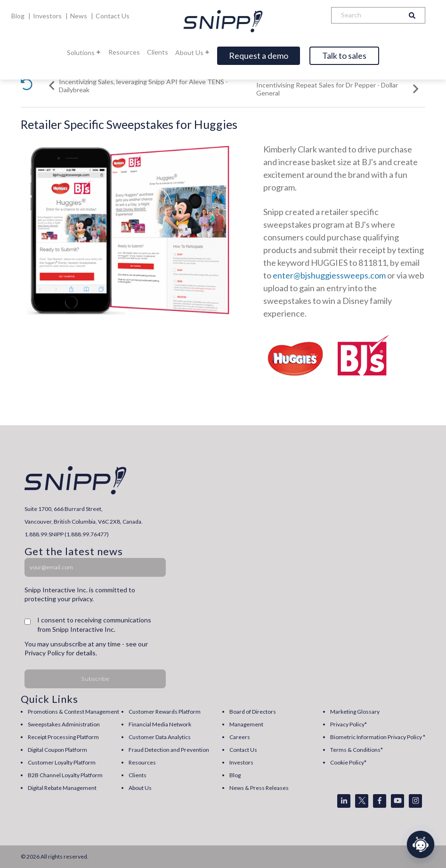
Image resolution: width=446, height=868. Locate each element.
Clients (158, 52)
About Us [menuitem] (140, 788)
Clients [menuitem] (138, 775)
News (79, 16)
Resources (124, 52)
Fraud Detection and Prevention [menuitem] (169, 750)
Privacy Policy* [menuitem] (349, 724)
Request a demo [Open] (259, 56)
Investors (48, 16)
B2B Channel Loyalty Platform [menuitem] (65, 775)
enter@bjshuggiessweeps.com (329, 275)
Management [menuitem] (246, 724)
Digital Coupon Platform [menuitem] (57, 750)
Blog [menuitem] (235, 775)
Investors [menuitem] (241, 762)
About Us (193, 52)
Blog (19, 16)
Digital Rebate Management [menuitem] (62, 788)
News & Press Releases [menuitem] (259, 788)
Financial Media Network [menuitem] (160, 724)
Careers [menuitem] (240, 737)
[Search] (365, 15)
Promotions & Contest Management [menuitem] (73, 712)
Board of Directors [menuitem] (253, 712)
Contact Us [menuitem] (243, 750)
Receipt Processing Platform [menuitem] (63, 737)
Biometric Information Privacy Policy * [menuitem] (378, 737)
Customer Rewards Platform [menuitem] (165, 712)
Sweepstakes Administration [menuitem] (64, 724)
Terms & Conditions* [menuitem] (357, 750)
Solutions (84, 52)
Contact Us (113, 16)
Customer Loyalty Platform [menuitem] (62, 762)
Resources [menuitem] (142, 762)
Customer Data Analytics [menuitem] (160, 737)
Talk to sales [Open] (344, 56)
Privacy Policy (45, 653)
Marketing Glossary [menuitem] (355, 712)
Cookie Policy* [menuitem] (348, 762)
